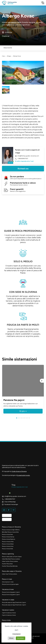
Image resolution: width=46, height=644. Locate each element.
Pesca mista (6, 620)
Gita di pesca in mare (8, 582)
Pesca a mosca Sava (7, 534)
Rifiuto (11, 638)
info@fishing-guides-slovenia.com (27, 156)
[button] (17, 418)
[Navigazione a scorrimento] (43, 3)
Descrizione (8, 48)
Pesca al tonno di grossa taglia (10, 584)
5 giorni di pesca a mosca (9, 615)
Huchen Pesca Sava (7, 564)
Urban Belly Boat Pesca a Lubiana (11, 559)
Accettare (21, 638)
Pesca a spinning (8, 554)
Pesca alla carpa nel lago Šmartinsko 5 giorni (14, 602)
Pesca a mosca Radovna (8, 539)
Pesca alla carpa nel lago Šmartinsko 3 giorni (14, 605)
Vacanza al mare (8, 589)
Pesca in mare (7, 579)
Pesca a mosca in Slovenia (11, 527)
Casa (3, 56)
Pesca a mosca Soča (7, 549)
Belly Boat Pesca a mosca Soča (10, 532)
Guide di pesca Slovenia (19, 471)
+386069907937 (22, 159)
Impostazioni (17, 634)
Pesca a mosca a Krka (8, 542)
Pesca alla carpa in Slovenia (12, 571)
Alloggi (9, 56)
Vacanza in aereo (8, 610)
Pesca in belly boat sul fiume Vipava (12, 557)
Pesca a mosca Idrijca (8, 544)
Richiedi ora (23, 169)
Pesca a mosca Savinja (8, 537)
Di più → (23, 411)
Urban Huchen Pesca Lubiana (10, 561)
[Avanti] (42, 381)
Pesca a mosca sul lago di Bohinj (11, 530)
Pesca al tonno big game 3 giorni (11, 592)
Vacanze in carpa (8, 600)
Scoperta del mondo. (23, 475)
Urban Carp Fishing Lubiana (9, 574)
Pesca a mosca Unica (8, 546)
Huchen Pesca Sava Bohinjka (10, 566)
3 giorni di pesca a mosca (9, 613)
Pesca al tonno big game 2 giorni (11, 595)
